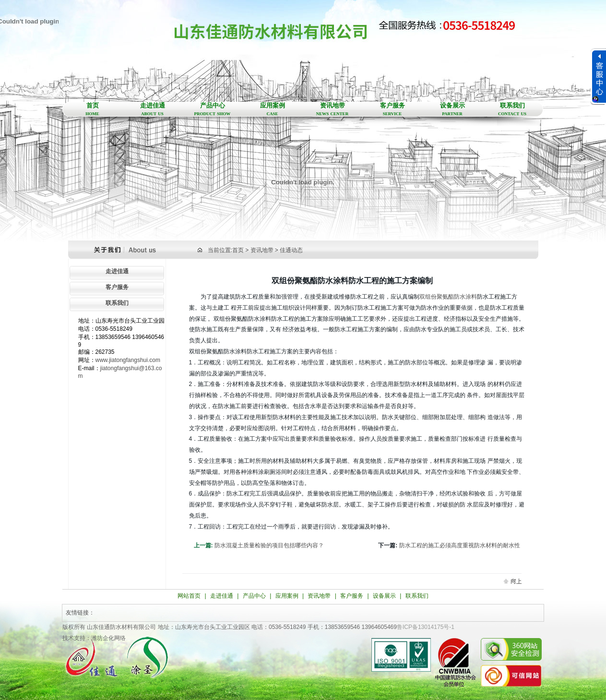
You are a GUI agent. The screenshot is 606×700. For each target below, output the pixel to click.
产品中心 (212, 109)
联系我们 (512, 109)
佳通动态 (291, 250)
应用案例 (272, 109)
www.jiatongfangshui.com (128, 360)
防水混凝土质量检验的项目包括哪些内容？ (269, 545)
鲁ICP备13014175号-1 (426, 627)
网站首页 (189, 596)
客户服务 (392, 109)
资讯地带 (332, 109)
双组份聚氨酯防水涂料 (448, 297)
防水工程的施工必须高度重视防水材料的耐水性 (460, 545)
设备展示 (452, 109)
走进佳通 (152, 109)
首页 (92, 109)
